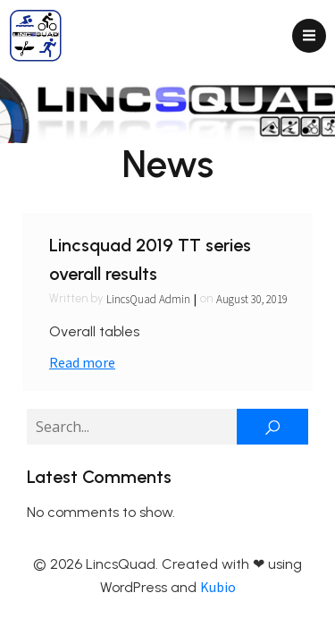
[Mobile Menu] (309, 36)
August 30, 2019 (252, 299)
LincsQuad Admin (148, 299)
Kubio (218, 587)
